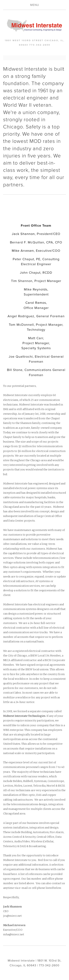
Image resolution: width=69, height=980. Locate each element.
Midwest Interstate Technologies (24, 716)
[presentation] (11, 209)
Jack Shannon (23, 234)
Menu (35, 5)
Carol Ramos (36, 302)
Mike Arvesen (23, 250)
